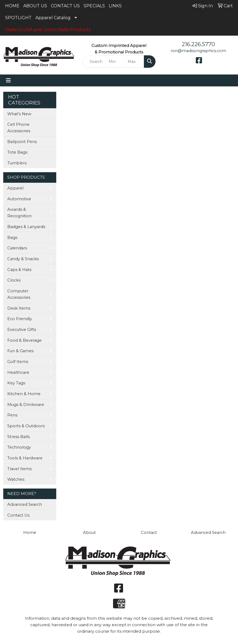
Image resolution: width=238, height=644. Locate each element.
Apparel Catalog (53, 18)
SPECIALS (94, 6)
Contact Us (18, 515)
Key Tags (16, 383)
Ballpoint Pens (22, 142)
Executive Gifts (22, 330)
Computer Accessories (19, 294)
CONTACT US (65, 6)
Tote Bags (17, 152)
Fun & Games (20, 351)
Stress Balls (19, 437)
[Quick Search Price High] (134, 62)
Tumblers (17, 163)
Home (30, 533)
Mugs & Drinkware (26, 405)
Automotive (19, 199)
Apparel (15, 188)
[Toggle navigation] (8, 80)
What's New (19, 114)
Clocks (14, 280)
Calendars (17, 248)
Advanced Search (25, 504)
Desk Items (19, 308)
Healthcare (18, 372)
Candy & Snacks (23, 259)
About (89, 533)
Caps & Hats (19, 270)
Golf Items (18, 362)
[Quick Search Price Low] (115, 62)
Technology (19, 447)
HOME (12, 6)
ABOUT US (35, 6)
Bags (12, 238)
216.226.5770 (198, 44)
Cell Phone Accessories (19, 128)
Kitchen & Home (24, 394)
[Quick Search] (94, 62)
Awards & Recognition (19, 213)
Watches (16, 479)
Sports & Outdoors (26, 426)
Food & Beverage (24, 340)
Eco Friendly (20, 319)
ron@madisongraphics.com (198, 51)
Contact (149, 533)
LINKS (115, 6)
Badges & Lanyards (26, 227)
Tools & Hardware (25, 458)
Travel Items (19, 469)
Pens (12, 415)
